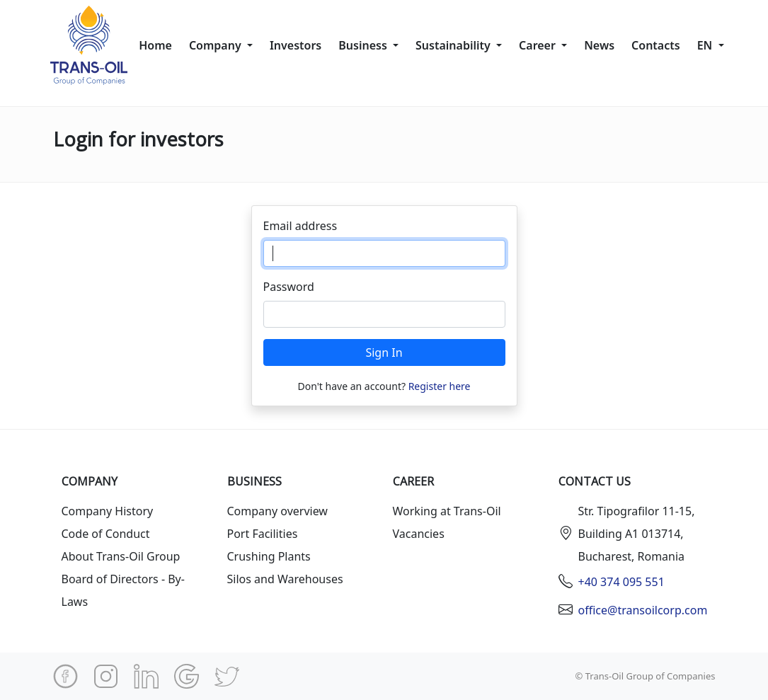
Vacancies (419, 534)
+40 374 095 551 (621, 582)
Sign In (384, 352)
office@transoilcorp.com (643, 610)
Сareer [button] (539, 45)
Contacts (656, 45)
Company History (108, 511)
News (599, 45)
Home (155, 45)
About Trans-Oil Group (121, 556)
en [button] (706, 45)
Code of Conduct (106, 534)
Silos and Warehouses (285, 579)
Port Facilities (263, 534)
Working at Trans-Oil (447, 511)
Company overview (277, 511)
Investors (296, 45)
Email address (300, 226)
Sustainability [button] (454, 45)
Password (289, 287)
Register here (440, 386)
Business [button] (364, 45)
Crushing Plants (269, 556)
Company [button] (217, 45)
